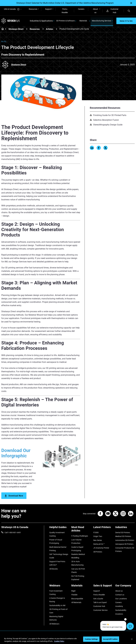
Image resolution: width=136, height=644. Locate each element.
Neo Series (98, 540)
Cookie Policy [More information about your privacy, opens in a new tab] (59, 641)
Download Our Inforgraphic (16, 453)
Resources (33, 9)
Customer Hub (112, 11)
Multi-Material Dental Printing (58, 549)
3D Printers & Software (65, 21)
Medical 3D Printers (123, 536)
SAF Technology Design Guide (59, 556)
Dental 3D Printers (123, 533)
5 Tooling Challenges (80, 536)
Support (48, 9)
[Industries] (125, 528)
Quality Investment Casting (57, 534)
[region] (68, 639)
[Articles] (57, 29)
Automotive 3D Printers (125, 540)
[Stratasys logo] (11, 21)
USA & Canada (13, 9)
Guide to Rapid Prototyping (77, 549)
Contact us (120, 595)
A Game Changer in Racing (57, 600)
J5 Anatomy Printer (101, 548)
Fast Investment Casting (56, 593)
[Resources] (43, 29)
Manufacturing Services (102, 21)
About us (95, 11)
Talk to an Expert (100, 602)
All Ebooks (54, 569)
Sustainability (121, 610)
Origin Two (98, 536)
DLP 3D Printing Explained (78, 578)
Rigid (73, 591)
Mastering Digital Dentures (56, 618)
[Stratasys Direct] (27, 29)
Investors (119, 614)
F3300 (96, 533)
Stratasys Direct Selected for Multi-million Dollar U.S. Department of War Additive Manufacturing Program (65, 3)
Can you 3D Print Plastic (78, 571)
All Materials (76, 602)
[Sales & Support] (103, 586)
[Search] (129, 11)
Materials (83, 21)
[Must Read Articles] (81, 530)
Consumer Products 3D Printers (125, 550)
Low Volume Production (76, 541)
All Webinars (54, 624)
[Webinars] (59, 586)
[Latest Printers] (103, 528)
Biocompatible (77, 599)
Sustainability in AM (57, 605)
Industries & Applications (41, 21)
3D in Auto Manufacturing (77, 563)
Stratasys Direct (16, 29)
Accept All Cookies (110, 639)
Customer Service (100, 610)
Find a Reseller (65, 11)
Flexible (74, 595)
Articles (50, 29)
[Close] (131, 3)
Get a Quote (98, 599)
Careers (81, 9)
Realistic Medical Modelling (78, 556)
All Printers (98, 552)
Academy (119, 606)
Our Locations (121, 599)
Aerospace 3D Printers (124, 544)
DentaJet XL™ (99, 544)
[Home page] (2, 29)
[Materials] (81, 586)
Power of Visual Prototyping (56, 541)
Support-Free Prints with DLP (57, 563)
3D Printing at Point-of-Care (59, 611)
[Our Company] (125, 586)
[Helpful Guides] (59, 528)
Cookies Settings (91, 639)
